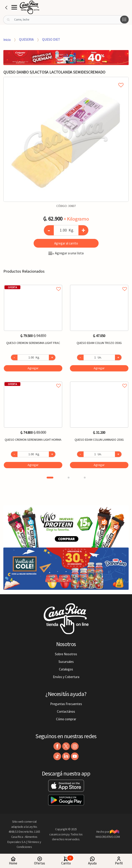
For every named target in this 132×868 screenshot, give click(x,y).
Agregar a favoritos (33, 284)
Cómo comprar (66, 719)
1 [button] (50, 478)
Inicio (7, 39)
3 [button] (85, 478)
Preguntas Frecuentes (66, 704)
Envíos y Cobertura (66, 677)
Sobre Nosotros (66, 654)
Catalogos (66, 669)
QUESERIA (26, 39)
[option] (66, 139)
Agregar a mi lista (66, 80)
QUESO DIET (51, 39)
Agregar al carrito (66, 243)
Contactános (66, 711)
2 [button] (69, 478)
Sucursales (66, 662)
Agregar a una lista (66, 253)
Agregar (33, 368)
